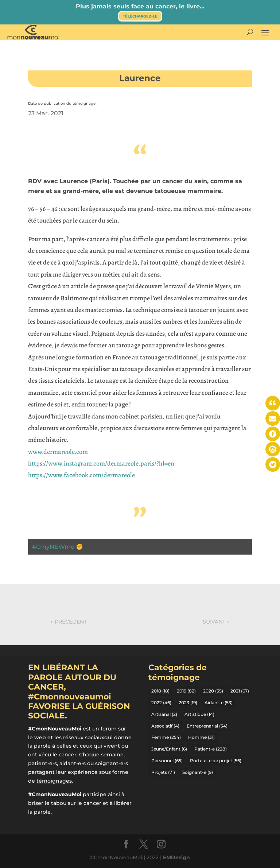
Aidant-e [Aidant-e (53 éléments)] (219, 703)
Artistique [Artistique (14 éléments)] (199, 714)
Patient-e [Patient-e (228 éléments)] (211, 749)
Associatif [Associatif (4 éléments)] (165, 726)
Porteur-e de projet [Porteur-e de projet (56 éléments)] (216, 761)
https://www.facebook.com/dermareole (81, 475)
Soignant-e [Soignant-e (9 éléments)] (198, 772)
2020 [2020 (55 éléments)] (213, 691)
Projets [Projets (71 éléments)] (163, 772)
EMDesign (176, 857)
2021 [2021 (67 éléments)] (240, 691)
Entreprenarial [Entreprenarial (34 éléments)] (207, 726)
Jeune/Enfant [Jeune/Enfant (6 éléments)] (169, 749)
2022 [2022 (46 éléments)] (161, 703)
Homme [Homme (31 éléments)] (201, 737)
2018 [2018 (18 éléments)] (160, 691)
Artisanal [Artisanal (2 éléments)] (164, 714)
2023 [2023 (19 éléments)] (188, 703)
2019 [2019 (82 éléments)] (186, 691)
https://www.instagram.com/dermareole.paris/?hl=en (101, 463)
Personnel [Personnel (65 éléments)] (167, 761)
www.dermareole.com (58, 452)
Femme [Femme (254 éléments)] (166, 737)
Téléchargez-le (140, 16)
